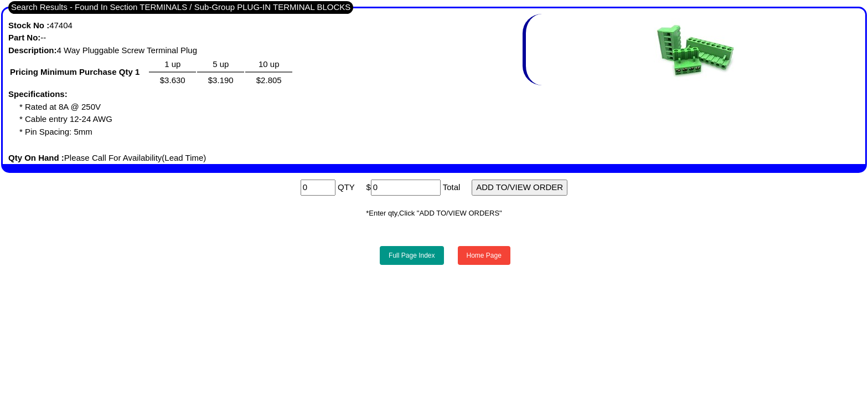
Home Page (484, 255)
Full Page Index (412, 255)
